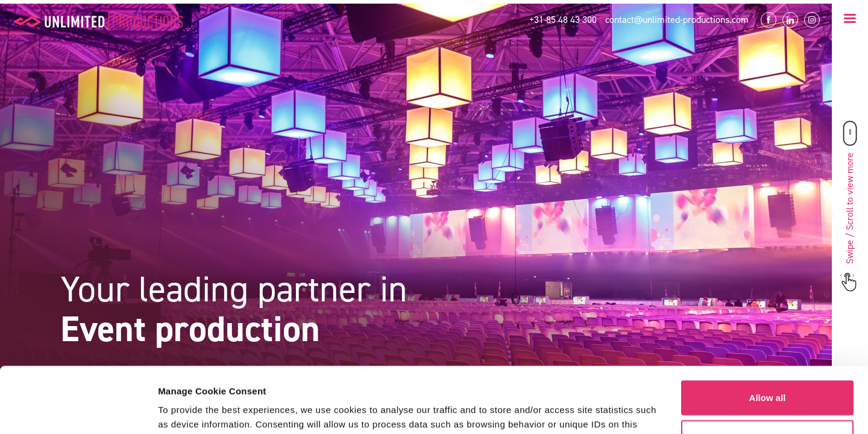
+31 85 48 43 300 (563, 20)
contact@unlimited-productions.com (677, 20)
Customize (768, 375)
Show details (186, 410)
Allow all (768, 336)
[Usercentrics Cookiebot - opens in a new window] (78, 410)
